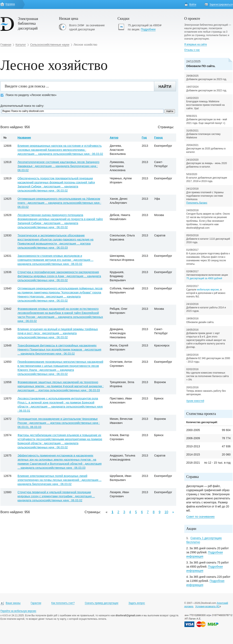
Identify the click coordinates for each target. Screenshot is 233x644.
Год (144, 138)
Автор (114, 138)
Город (158, 138)
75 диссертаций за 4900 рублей (204, 278)
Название (24, 138)
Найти (165, 87)
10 (166, 512)
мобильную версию (208, 290)
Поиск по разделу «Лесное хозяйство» (29, 95)
